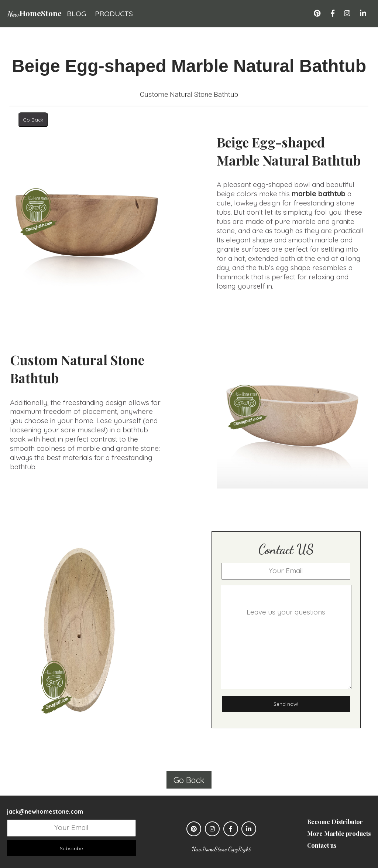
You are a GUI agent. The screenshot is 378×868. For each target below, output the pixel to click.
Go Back (33, 120)
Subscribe (71, 848)
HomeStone (34, 13)
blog (77, 14)
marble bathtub (319, 194)
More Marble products (339, 833)
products (114, 14)
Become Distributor (335, 821)
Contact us (322, 845)
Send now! (286, 704)
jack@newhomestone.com (45, 811)
